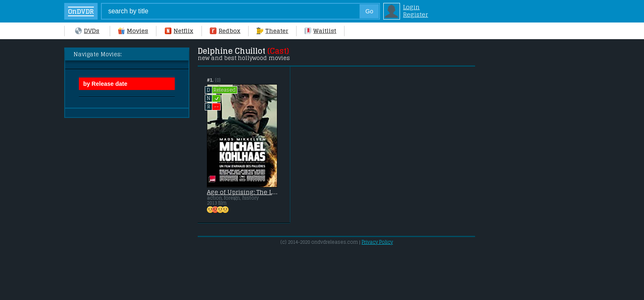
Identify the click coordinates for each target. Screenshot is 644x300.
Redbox (225, 31)
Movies (133, 31)
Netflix (179, 31)
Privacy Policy (377, 242)
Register (415, 15)
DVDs (87, 31)
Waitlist (320, 31)
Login (411, 7)
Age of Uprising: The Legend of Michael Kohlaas (244, 192)
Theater (272, 31)
